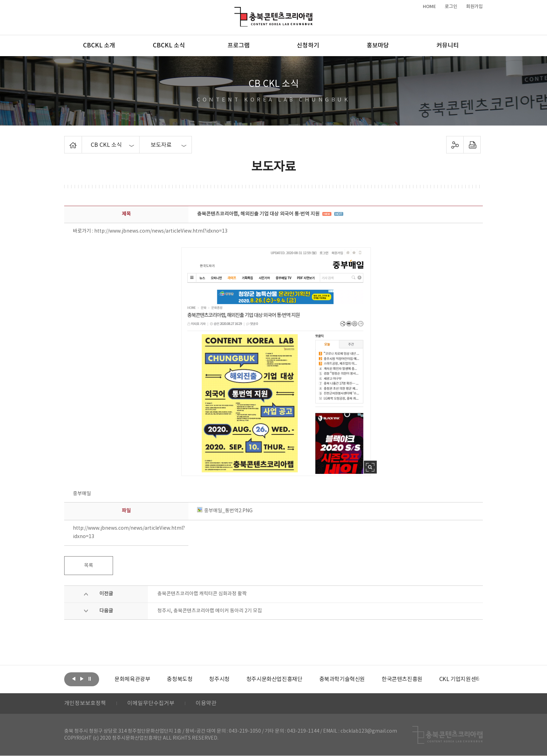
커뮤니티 (448, 46)
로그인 (451, 7)
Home (66, 140)
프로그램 (239, 46)
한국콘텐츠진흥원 (402, 679)
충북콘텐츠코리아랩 (236, 11)
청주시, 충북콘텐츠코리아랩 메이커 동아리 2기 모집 (210, 611)
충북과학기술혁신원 (342, 679)
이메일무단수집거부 (151, 704)
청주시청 (219, 679)
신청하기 (308, 46)
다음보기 (82, 679)
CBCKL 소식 (169, 46)
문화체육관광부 (132, 679)
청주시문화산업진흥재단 (274, 679)
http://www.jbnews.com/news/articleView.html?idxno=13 (161, 231)
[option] (132, 679)
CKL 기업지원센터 (460, 679)
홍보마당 (378, 46)
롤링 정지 (90, 679)
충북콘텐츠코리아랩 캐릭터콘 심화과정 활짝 (202, 594)
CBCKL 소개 (99, 46)
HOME (429, 7)
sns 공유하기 (455, 145)
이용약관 (206, 704)
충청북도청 (179, 679)
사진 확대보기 (370, 467)
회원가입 (474, 7)
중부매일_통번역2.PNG (225, 511)
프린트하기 (472, 145)
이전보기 (74, 679)
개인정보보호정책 (85, 704)
